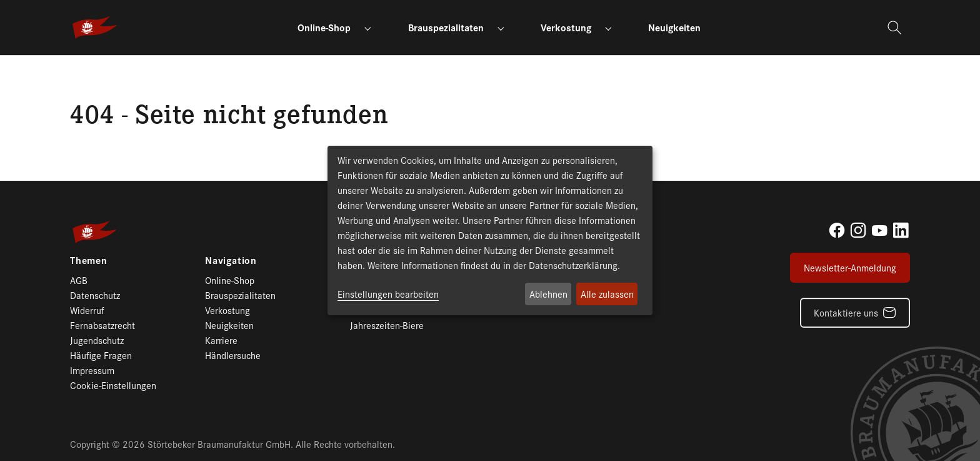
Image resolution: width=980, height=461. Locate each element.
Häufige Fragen (101, 355)
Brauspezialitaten (240, 295)
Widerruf (87, 310)
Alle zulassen (607, 294)
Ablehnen (548, 294)
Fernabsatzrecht (102, 325)
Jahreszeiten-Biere (387, 325)
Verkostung (227, 310)
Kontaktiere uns (846, 312)
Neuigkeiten (229, 325)
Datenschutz (95, 295)
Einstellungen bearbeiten (388, 294)
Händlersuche (233, 355)
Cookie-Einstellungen (113, 385)
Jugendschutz (97, 340)
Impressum (92, 370)
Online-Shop (230, 280)
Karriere (221, 340)
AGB (79, 280)
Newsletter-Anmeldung (850, 267)
